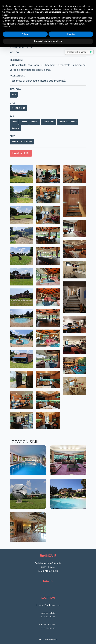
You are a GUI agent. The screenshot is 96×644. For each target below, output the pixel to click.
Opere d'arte (49, 122)
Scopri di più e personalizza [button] (48, 41)
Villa (14, 95)
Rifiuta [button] (25, 34)
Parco (14, 122)
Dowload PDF (21, 153)
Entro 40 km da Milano (22, 142)
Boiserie (15, 128)
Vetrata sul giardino (68, 122)
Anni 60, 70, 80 (18, 108)
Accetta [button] (71, 34)
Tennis (24, 122)
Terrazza (35, 122)
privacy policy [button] (24, 9)
